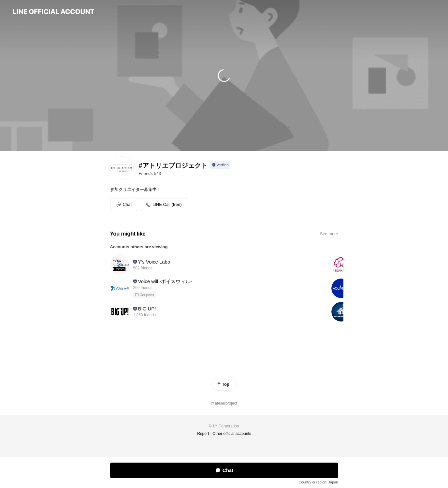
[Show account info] (220, 165)
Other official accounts (232, 434)
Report (203, 434)
